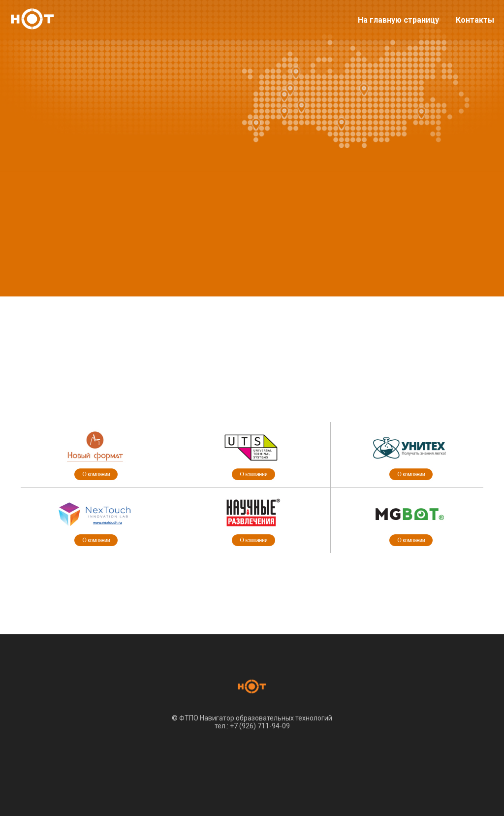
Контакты (475, 20)
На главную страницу (398, 20)
